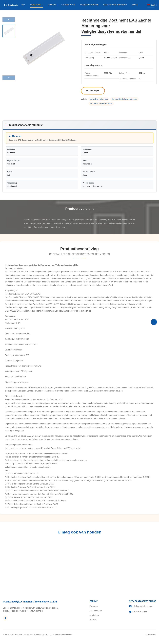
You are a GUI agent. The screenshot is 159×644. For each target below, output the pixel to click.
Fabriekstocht (68, 5)
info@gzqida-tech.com (142, 606)
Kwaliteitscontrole (89, 5)
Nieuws (135, 5)
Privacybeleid (151, 635)
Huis (23, 5)
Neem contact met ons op (115, 5)
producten (94, 615)
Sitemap (93, 620)
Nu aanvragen (93, 91)
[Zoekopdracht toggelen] (143, 5)
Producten (36, 5)
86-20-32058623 (140, 612)
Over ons (52, 5)
